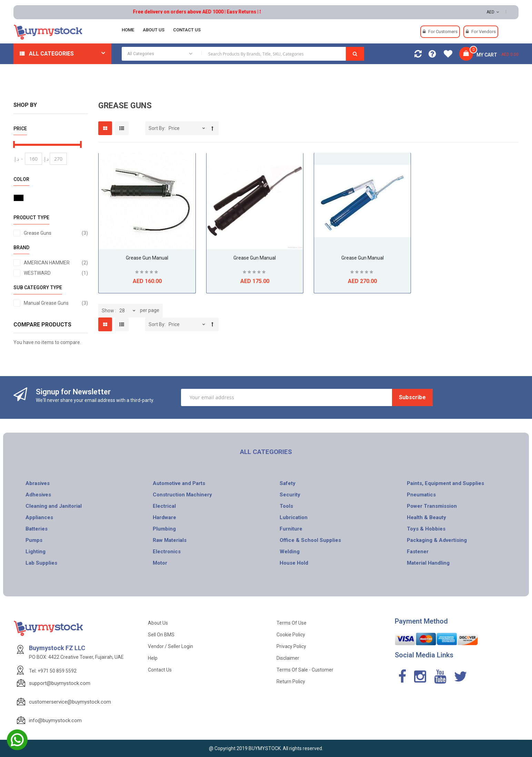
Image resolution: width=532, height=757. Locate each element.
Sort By (157, 128)
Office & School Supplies (310, 540)
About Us (158, 623)
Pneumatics (421, 495)
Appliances (39, 517)
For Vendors (484, 32)
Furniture (291, 529)
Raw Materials (170, 540)
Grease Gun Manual (147, 258)
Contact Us (160, 670)
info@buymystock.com (55, 720)
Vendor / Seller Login (170, 646)
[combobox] (243, 54)
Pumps (34, 540)
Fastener (418, 552)
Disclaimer (288, 658)
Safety (288, 483)
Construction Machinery (182, 495)
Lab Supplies (41, 563)
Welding (290, 552)
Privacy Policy (291, 646)
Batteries (37, 529)
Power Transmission (432, 506)
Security (290, 495)
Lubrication (294, 517)
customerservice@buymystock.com (70, 702)
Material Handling (428, 563)
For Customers (443, 32)
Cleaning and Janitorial (54, 506)
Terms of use (292, 623)
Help (153, 658)
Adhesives (38, 495)
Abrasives (38, 483)
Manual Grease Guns (56, 303)
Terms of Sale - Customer (305, 670)
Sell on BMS (161, 635)
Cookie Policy (291, 635)
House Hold (294, 563)
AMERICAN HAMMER (56, 263)
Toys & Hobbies (426, 529)
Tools (286, 506)
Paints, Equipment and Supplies (445, 483)
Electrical (164, 506)
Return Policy (291, 682)
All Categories (51, 54)
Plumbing (164, 529)
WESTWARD (56, 273)
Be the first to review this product (147, 273)
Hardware (164, 517)
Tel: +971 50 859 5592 (53, 671)
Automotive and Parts (179, 483)
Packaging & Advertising (437, 540)
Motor (160, 563)
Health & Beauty (426, 517)
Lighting (36, 552)
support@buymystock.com (60, 683)
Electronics (167, 552)
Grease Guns (56, 233)
